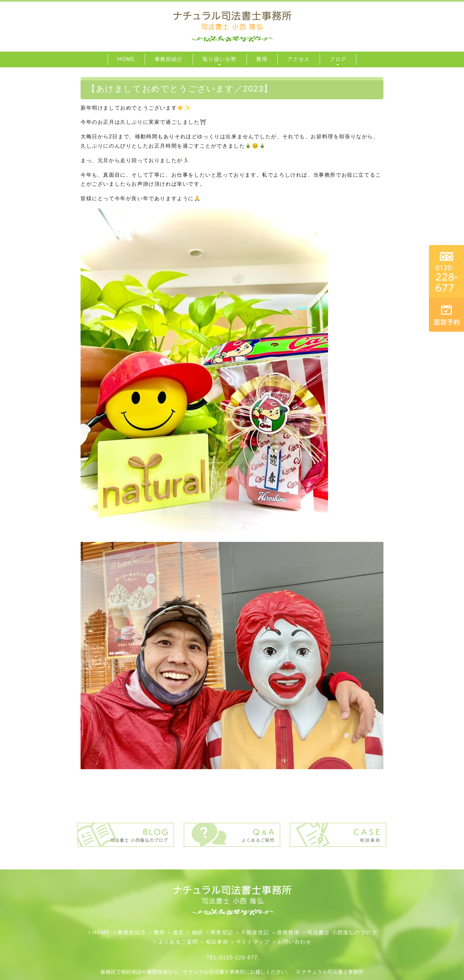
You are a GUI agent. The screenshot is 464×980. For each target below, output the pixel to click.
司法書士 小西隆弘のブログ (342, 932)
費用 (159, 932)
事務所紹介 (132, 932)
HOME (101, 932)
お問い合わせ (295, 942)
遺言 (178, 932)
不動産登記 (255, 932)
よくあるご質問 (178, 942)
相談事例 (217, 942)
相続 (197, 932)
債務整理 (288, 932)
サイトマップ (253, 942)
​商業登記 (222, 932)
